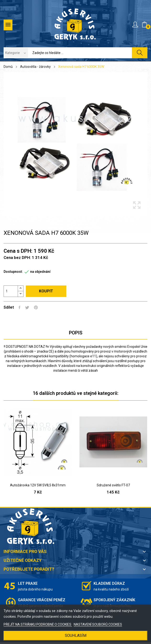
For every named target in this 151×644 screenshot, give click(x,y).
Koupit (46, 291)
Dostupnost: (13, 272)
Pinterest (36, 307)
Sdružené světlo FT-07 (113, 485)
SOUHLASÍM (76, 636)
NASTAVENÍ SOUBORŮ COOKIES (98, 624)
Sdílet (20, 307)
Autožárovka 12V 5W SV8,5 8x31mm (38, 485)
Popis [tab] (76, 333)
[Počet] (11, 291)
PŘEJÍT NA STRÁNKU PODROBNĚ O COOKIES (38, 624)
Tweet (27, 307)
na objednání (40, 272)
